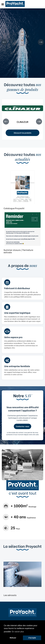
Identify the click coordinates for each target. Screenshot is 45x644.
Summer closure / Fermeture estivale (18, 251)
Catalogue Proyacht (14, 208)
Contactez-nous (22, 426)
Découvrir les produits (23, 133)
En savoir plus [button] (18, 632)
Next (41, 42)
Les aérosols (10, 595)
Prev (4, 42)
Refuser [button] (13, 638)
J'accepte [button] (32, 638)
